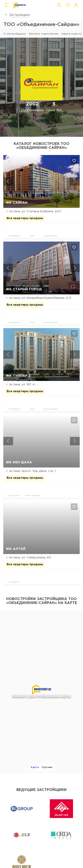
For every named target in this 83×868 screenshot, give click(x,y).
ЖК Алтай (16, 549)
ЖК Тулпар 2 (18, 376)
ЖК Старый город (24, 289)
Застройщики (19, 15)
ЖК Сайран (17, 203)
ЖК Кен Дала (19, 462)
